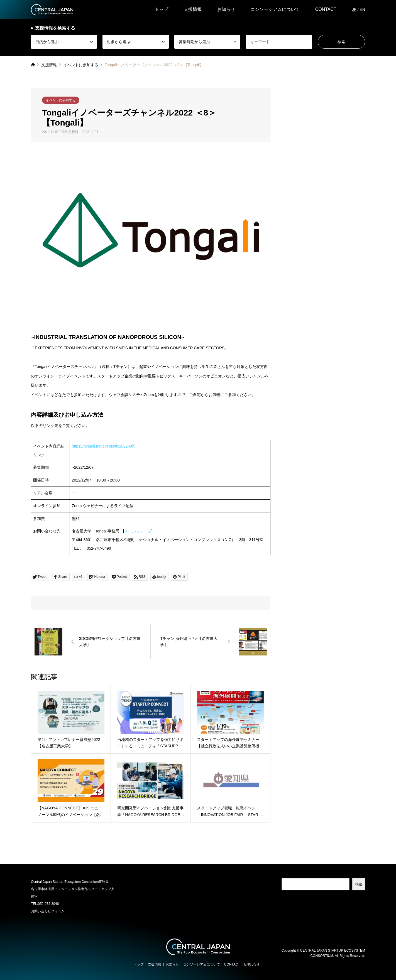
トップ (162, 9)
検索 (359, 884)
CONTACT (326, 9)
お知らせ (226, 9)
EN (362, 9)
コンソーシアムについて (275, 9)
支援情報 (193, 9)
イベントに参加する (61, 100)
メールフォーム (138, 531)
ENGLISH (252, 964)
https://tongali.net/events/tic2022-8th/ (104, 446)
